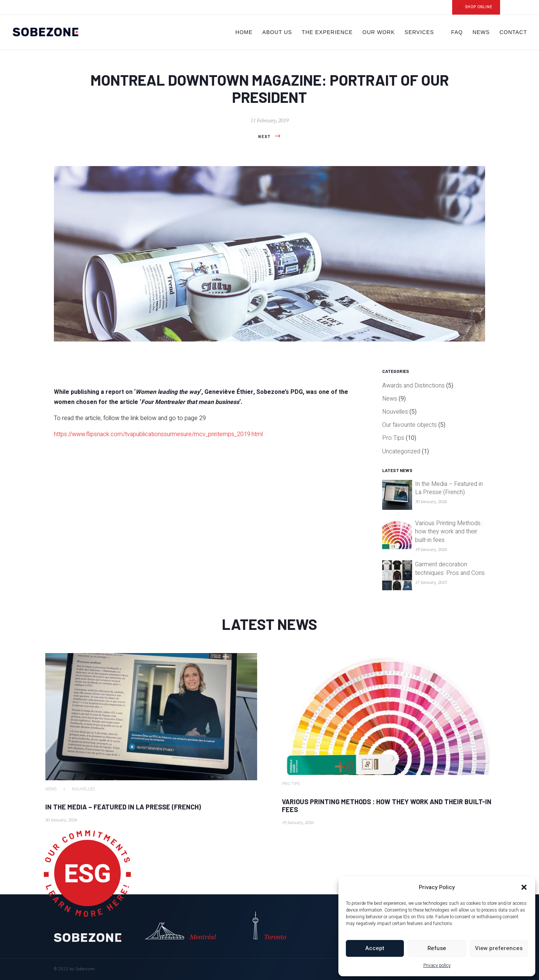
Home (244, 32)
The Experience (327, 32)
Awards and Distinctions (413, 386)
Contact (513, 32)
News (481, 32)
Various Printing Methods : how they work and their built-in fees (449, 532)
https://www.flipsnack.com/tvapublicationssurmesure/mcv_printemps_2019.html (158, 434)
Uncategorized (401, 451)
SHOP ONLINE (476, 7)
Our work (379, 32)
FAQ (457, 32)
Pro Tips (393, 438)
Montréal (179, 932)
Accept (375, 948)
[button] (524, 887)
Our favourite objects (409, 425)
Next (265, 137)
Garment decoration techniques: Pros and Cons (450, 569)
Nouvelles (395, 412)
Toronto (269, 926)
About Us (277, 32)
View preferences (499, 948)
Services (419, 32)
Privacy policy (437, 965)
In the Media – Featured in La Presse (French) (449, 488)
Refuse (437, 948)
